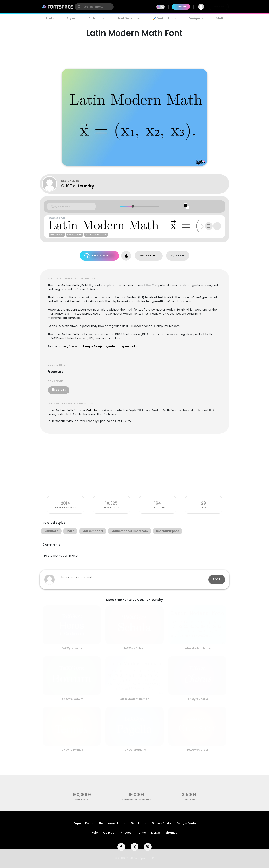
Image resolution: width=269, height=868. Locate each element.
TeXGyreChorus (197, 699)
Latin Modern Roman (134, 699)
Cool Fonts (138, 823)
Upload (181, 7)
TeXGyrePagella (135, 750)
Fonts (50, 18)
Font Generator (129, 18)
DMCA (156, 833)
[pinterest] (148, 847)
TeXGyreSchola (134, 648)
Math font (93, 410)
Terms (141, 833)
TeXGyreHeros (72, 648)
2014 (66, 503)
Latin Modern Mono (197, 648)
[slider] (133, 206)
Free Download (99, 256)
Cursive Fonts (161, 823)
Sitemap (171, 833)
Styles (71, 18)
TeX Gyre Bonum (72, 699)
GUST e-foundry (78, 186)
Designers (196, 18)
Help (95, 833)
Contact (109, 833)
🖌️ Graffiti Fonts (164, 18)
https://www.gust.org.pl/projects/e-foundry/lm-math (98, 346)
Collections (97, 18)
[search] (94, 7)
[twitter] (134, 847)
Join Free (219, 7)
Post (217, 579)
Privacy (126, 833)
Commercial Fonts (112, 823)
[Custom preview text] (71, 206)
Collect (149, 256)
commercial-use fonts (137, 799)
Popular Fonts (83, 823)
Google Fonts (186, 823)
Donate (59, 390)
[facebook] (121, 847)
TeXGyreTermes (72, 750)
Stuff (220, 18)
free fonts (82, 799)
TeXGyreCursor (197, 750)
